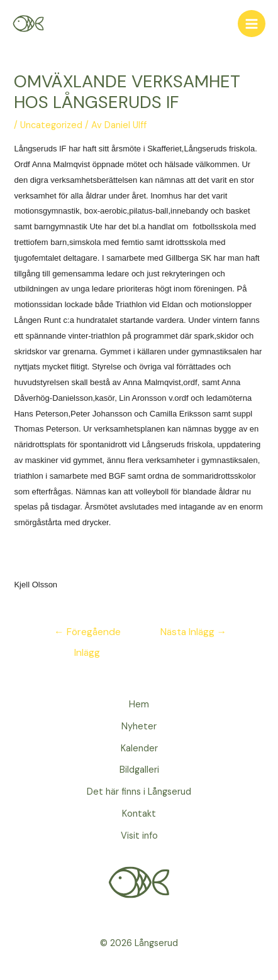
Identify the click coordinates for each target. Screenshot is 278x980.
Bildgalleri (139, 770)
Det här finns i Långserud (139, 792)
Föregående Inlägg (87, 635)
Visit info (139, 836)
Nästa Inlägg (194, 632)
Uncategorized (51, 125)
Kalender (139, 749)
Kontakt (139, 814)
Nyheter (139, 727)
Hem (139, 705)
